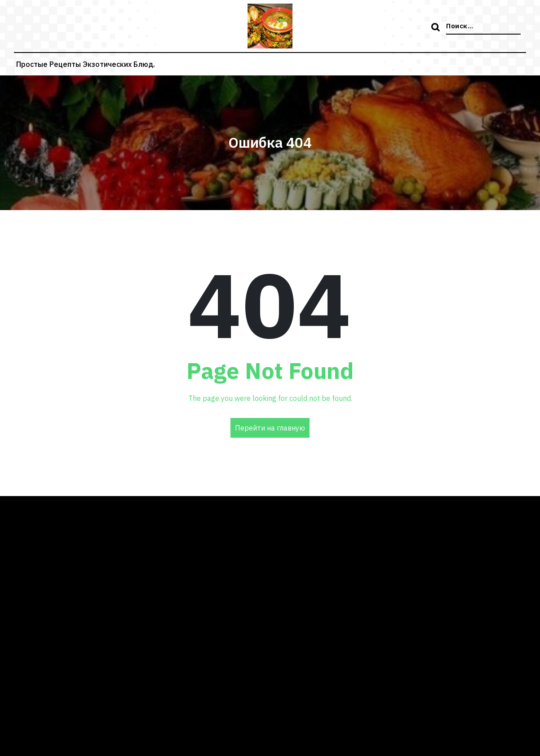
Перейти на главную (270, 428)
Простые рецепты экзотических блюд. (86, 64)
